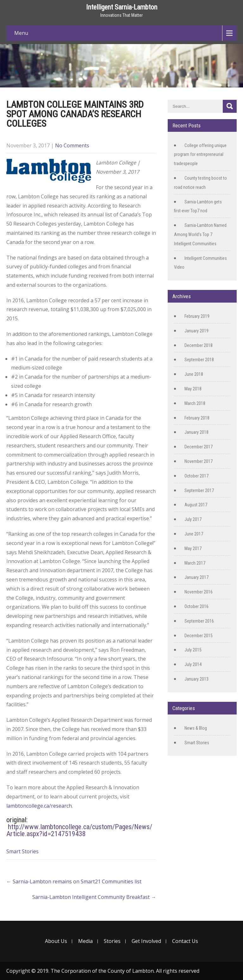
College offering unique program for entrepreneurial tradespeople (200, 155)
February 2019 (197, 316)
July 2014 (193, 664)
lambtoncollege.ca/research (39, 806)
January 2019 (196, 331)
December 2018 (199, 345)
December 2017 (199, 447)
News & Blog (196, 728)
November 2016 (199, 592)
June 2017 (194, 534)
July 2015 (193, 650)
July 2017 (193, 519)
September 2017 (199, 490)
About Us (56, 941)
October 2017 (196, 476)
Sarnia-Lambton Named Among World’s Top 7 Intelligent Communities (200, 234)
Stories (112, 941)
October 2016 (196, 606)
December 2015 (199, 636)
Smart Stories (22, 851)
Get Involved (146, 941)
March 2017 (195, 563)
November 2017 (199, 461)
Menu (21, 33)
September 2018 (199, 360)
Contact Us (185, 941)
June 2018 (194, 374)
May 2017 (193, 548)
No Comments (72, 145)
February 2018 (197, 418)
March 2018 (195, 403)
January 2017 (196, 577)
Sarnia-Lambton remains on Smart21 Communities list (74, 881)
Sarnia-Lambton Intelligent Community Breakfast (94, 897)
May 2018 (193, 389)
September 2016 (199, 621)
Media (85, 941)
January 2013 (196, 679)
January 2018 (196, 432)
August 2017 (196, 505)
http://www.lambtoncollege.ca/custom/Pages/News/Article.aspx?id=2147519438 (79, 830)
